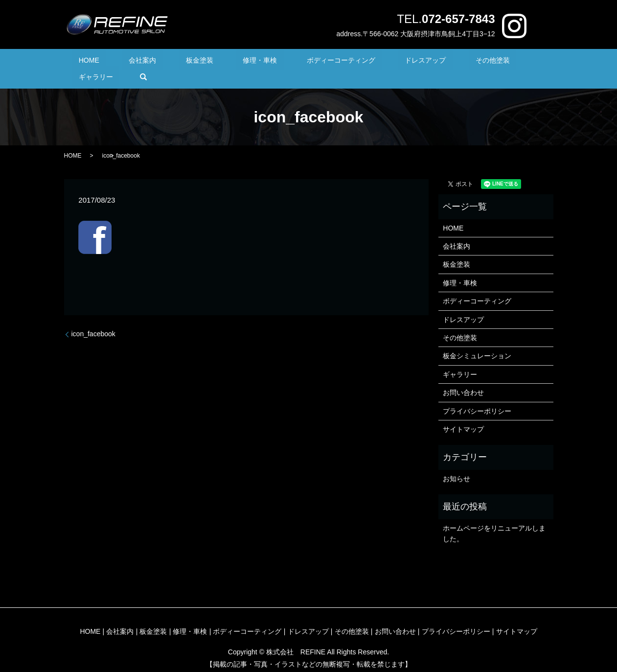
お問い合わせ (463, 377)
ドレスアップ (372, 62)
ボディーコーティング (301, 62)
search (518, 62)
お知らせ (457, 463)
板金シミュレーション (477, 341)
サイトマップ (463, 414)
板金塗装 (186, 62)
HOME (102, 62)
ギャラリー (477, 62)
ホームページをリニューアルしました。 (494, 518)
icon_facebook (93, 319)
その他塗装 (427, 62)
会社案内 (142, 62)
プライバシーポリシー (477, 396)
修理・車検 (233, 62)
